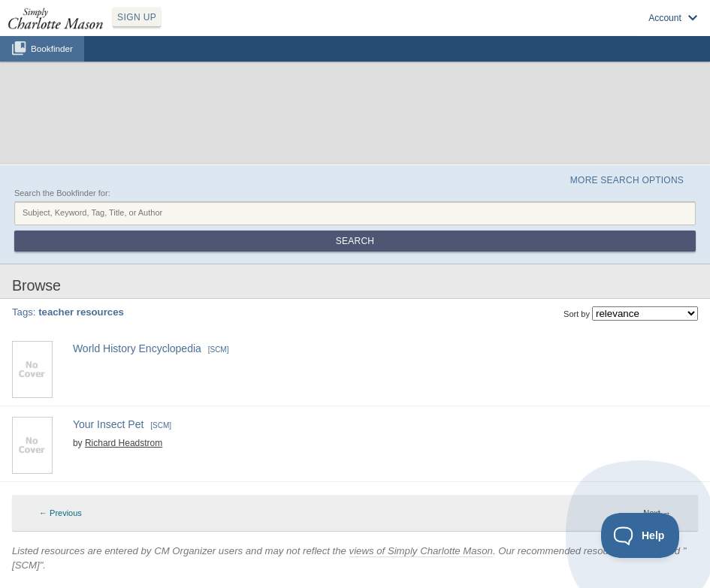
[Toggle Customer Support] (641, 535)
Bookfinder (52, 48)
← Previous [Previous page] (60, 513)
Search (355, 241)
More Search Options (627, 180)
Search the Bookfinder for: (62, 193)
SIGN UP (137, 17)
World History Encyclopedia (137, 348)
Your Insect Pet (108, 424)
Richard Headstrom (124, 443)
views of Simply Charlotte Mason (421, 551)
